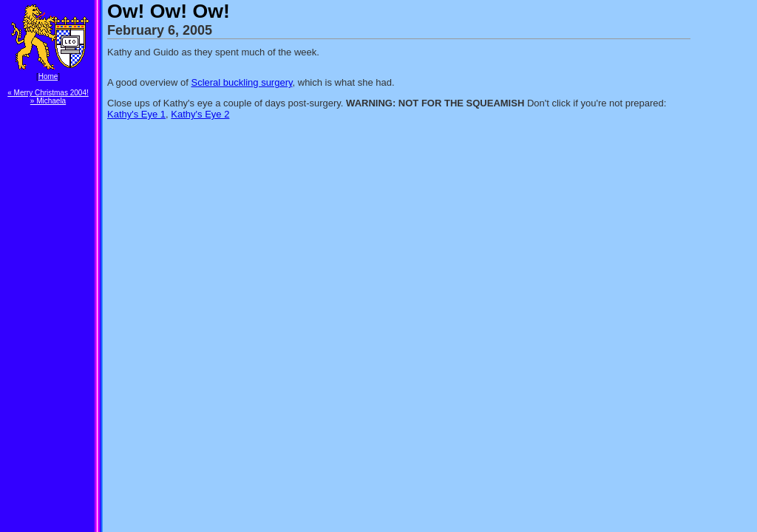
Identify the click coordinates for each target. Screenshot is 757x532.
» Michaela (48, 101)
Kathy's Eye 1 (136, 114)
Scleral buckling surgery (241, 82)
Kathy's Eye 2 (200, 114)
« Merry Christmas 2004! (48, 93)
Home (48, 76)
